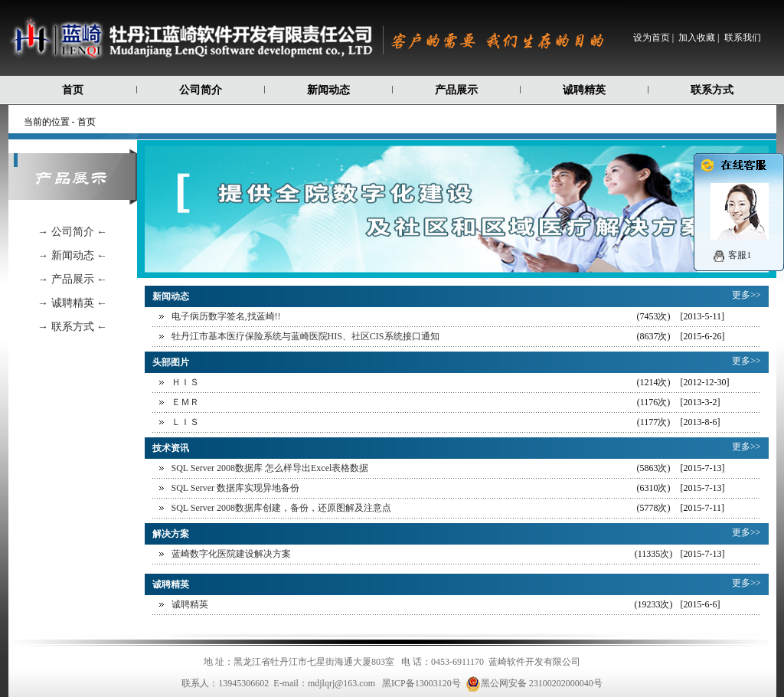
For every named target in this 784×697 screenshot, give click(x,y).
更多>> (746, 295)
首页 (73, 90)
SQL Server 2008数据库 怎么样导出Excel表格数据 (270, 468)
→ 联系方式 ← (72, 327)
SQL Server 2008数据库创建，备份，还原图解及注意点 (282, 508)
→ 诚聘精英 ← (72, 303)
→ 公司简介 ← (72, 232)
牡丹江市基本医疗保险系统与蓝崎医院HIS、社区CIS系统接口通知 (305, 336)
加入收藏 (697, 38)
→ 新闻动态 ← (72, 255)
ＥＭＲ (185, 402)
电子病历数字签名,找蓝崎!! (226, 316)
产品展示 (456, 90)
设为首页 (652, 38)
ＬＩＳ (185, 422)
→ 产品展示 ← (72, 279)
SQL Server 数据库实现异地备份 (236, 488)
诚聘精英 (584, 90)
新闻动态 (328, 90)
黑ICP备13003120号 (421, 683)
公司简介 (201, 90)
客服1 (740, 255)
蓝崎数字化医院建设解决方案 (231, 554)
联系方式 (712, 90)
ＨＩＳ (185, 382)
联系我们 (743, 38)
